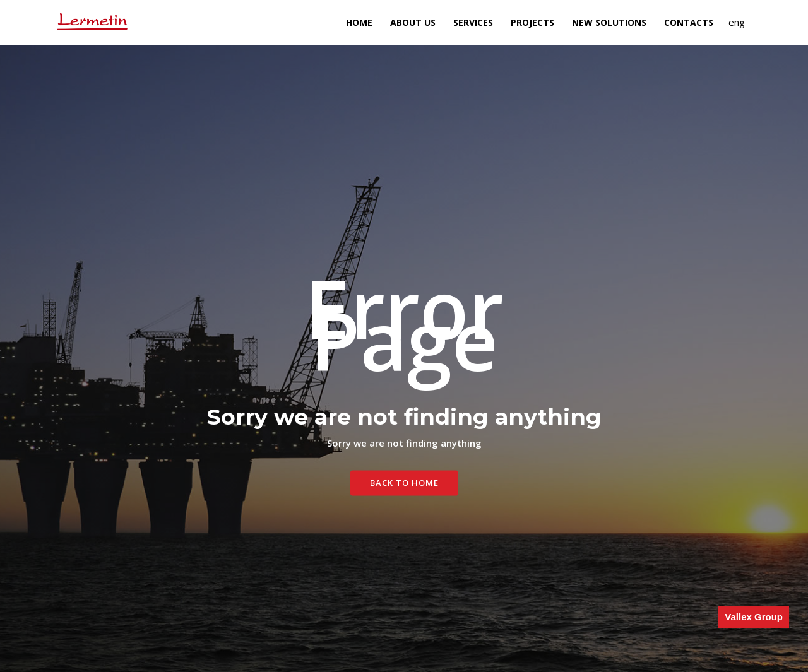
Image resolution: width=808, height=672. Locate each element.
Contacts (689, 22)
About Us (413, 22)
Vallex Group (754, 617)
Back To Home (404, 483)
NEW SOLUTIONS (609, 22)
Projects (532, 22)
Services (473, 22)
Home (359, 22)
